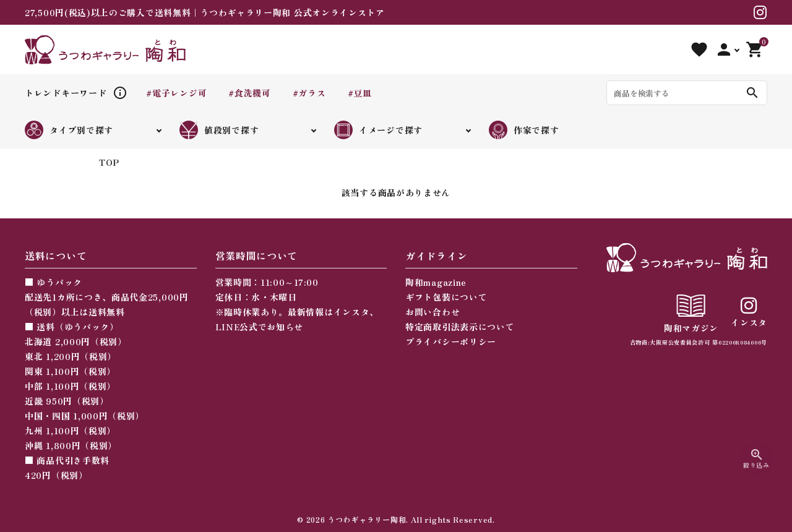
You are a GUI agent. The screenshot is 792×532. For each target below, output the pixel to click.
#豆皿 (360, 93)
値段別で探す (219, 130)
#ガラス (309, 93)
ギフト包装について (446, 297)
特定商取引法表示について (460, 327)
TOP (109, 162)
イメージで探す (378, 130)
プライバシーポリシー (451, 341)
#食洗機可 (250, 93)
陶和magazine (436, 282)
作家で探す (524, 130)
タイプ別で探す (69, 130)
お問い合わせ (433, 312)
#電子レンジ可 (176, 93)
